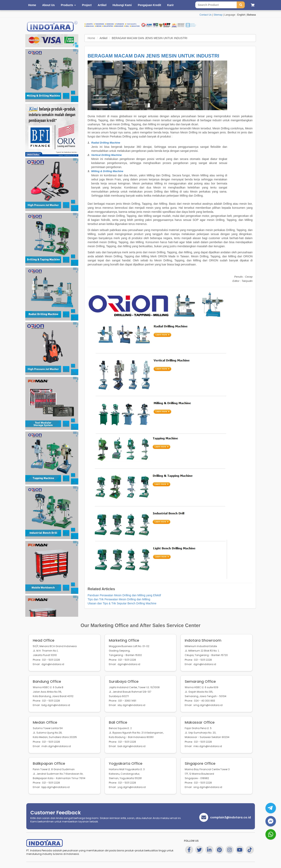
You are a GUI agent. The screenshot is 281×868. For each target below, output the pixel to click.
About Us (48, 5)
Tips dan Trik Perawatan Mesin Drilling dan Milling (119, 599)
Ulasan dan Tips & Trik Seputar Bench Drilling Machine (122, 603)
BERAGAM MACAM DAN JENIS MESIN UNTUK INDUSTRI (153, 56)
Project (87, 5)
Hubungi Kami (122, 5)
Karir (170, 5)
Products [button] (68, 5)
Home (32, 5)
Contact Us (205, 15)
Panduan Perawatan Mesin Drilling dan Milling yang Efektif (124, 595)
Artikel (102, 5)
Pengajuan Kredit (149, 5)
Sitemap (218, 15)
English (241, 15)
